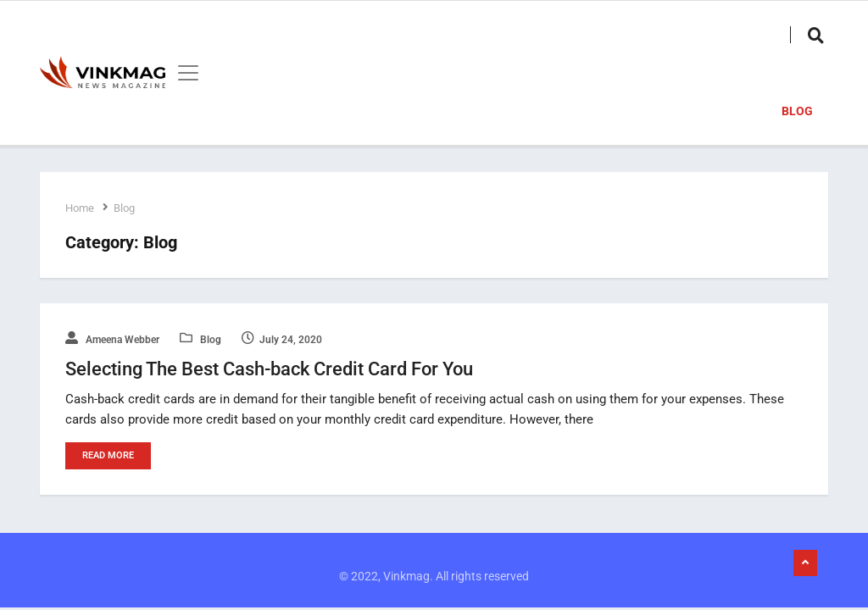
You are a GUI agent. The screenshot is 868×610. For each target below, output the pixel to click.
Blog (797, 111)
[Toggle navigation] (183, 73)
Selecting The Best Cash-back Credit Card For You (269, 369)
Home (80, 208)
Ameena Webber (112, 340)
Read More (108, 455)
